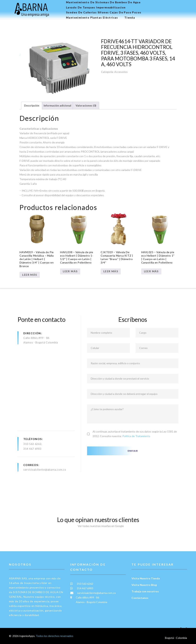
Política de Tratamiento (136, 436)
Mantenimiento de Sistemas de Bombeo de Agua (103, 2)
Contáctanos (140, 598)
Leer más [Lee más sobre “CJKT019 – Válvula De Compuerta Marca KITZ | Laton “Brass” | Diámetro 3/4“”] (111, 271)
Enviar (133, 451)
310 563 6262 (32, 444)
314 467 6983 (32, 449)
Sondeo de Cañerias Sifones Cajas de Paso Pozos (104, 12)
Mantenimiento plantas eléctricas (92, 18)
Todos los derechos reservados (55, 636)
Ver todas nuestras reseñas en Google (98, 526)
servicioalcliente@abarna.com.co (45, 470)
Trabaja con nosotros (145, 591)
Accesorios (121, 72)
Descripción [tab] (32, 105)
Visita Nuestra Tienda (146, 578)
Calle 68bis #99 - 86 (36, 338)
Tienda (130, 18)
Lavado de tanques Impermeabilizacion (96, 7)
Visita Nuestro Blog (144, 585)
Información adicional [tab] (57, 105)
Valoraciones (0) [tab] (86, 105)
